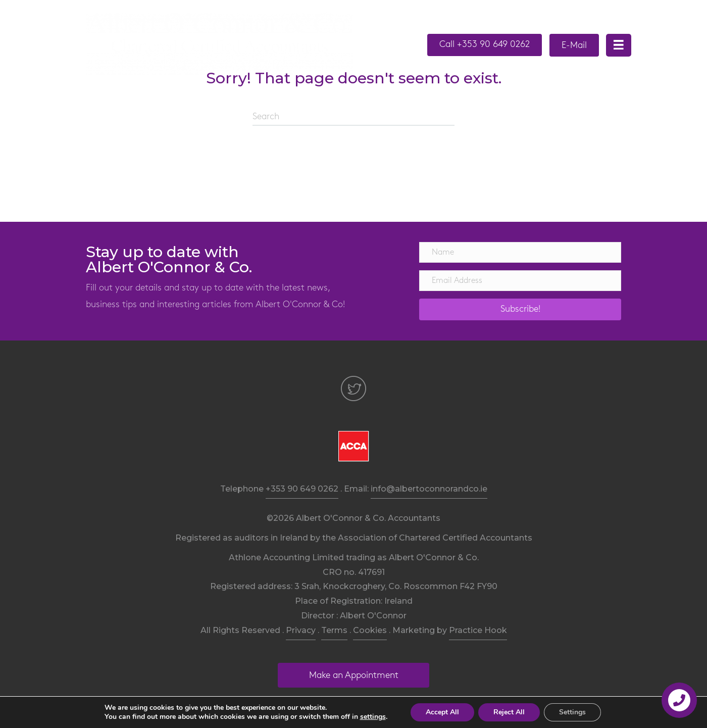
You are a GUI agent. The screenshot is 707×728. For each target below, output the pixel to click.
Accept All (442, 712)
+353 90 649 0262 (302, 489)
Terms (334, 630)
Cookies (370, 630)
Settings (572, 712)
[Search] (353, 117)
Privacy (301, 630)
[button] (485, 45)
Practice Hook (478, 630)
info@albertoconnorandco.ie (429, 489)
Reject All (509, 712)
